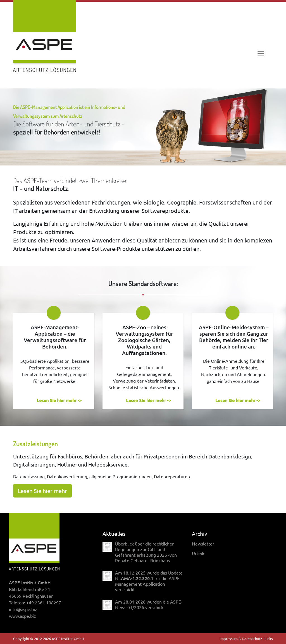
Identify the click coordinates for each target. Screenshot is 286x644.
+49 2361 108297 (44, 602)
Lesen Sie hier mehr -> (59, 400)
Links (269, 639)
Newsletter (203, 544)
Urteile (199, 553)
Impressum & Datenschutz (241, 639)
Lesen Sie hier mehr (42, 491)
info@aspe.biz (23, 609)
